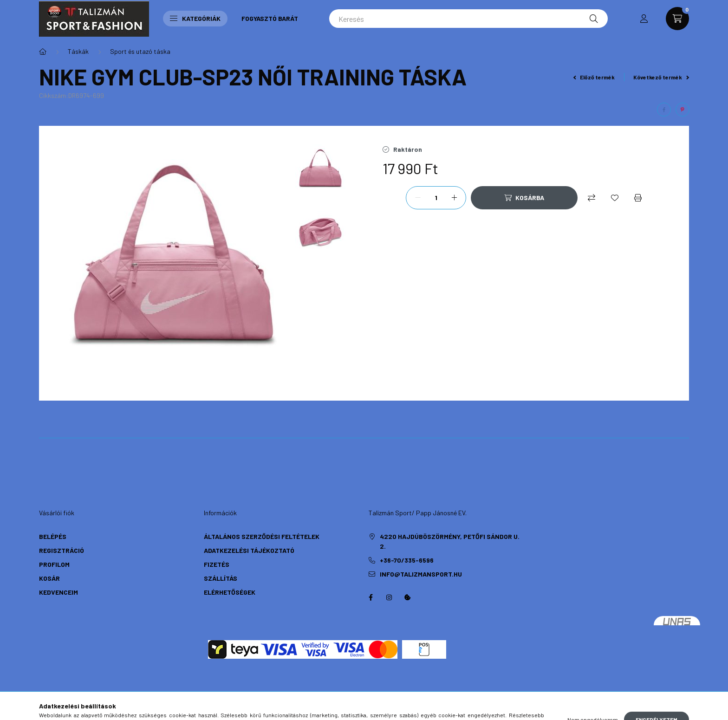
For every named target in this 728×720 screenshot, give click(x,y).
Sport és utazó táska (140, 51)
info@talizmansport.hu (421, 574)
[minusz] (418, 198)
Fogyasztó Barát (270, 18)
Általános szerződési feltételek (262, 536)
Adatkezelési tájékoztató (249, 550)
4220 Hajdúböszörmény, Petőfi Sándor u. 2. (450, 541)
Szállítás (221, 578)
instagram (389, 597)
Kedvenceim (58, 592)
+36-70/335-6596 (407, 560)
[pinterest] (682, 110)
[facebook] (664, 110)
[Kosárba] (524, 198)
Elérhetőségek (230, 592)
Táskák (78, 51)
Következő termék (661, 77)
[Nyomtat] (638, 198)
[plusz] (454, 198)
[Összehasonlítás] (591, 198)
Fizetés (217, 564)
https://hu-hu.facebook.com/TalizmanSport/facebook (370, 597)
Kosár (49, 578)
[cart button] (677, 19)
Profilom (54, 564)
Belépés (53, 536)
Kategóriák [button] (195, 18)
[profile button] (644, 19)
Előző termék (594, 77)
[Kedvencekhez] (615, 198)
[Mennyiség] (436, 198)
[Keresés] (468, 19)
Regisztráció (62, 550)
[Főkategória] (43, 52)
